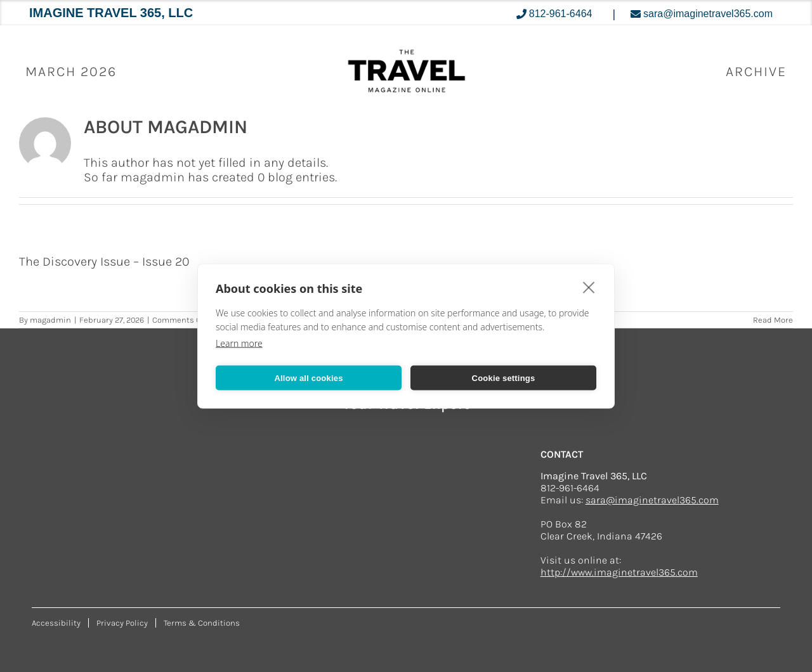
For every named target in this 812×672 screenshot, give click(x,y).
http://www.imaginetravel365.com (619, 572)
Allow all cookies (308, 378)
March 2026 (71, 72)
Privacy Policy (122, 623)
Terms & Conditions (202, 623)
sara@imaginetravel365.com (652, 500)
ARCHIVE (756, 72)
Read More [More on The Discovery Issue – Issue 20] (773, 320)
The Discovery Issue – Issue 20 (104, 262)
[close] (589, 287)
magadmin (50, 320)
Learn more (239, 343)
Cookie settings (504, 378)
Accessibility (56, 623)
